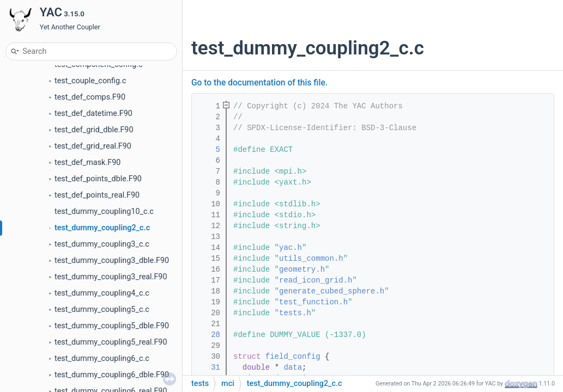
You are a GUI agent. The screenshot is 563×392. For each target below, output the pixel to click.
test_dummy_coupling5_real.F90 (111, 342)
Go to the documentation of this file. (259, 83)
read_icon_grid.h (316, 280)
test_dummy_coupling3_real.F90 (111, 277)
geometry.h (302, 269)
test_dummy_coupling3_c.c (102, 244)
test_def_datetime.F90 (93, 114)
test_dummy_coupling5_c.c (102, 310)
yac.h (290, 248)
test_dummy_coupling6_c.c (102, 359)
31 (209, 367)
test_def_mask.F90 (87, 163)
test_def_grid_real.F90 (93, 146)
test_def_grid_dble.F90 (94, 130)
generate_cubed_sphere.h (332, 291)
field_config (293, 357)
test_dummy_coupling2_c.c (102, 228)
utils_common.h (311, 259)
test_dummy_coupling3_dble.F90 (112, 261)
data (293, 367)
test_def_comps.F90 (90, 97)
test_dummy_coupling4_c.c (102, 293)
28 (209, 335)
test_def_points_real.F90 (97, 195)
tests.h (295, 313)
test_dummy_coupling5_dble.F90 (112, 326)
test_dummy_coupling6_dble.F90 (112, 375)
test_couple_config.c (90, 81)
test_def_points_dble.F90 (98, 179)
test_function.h (313, 302)
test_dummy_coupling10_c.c (104, 212)
